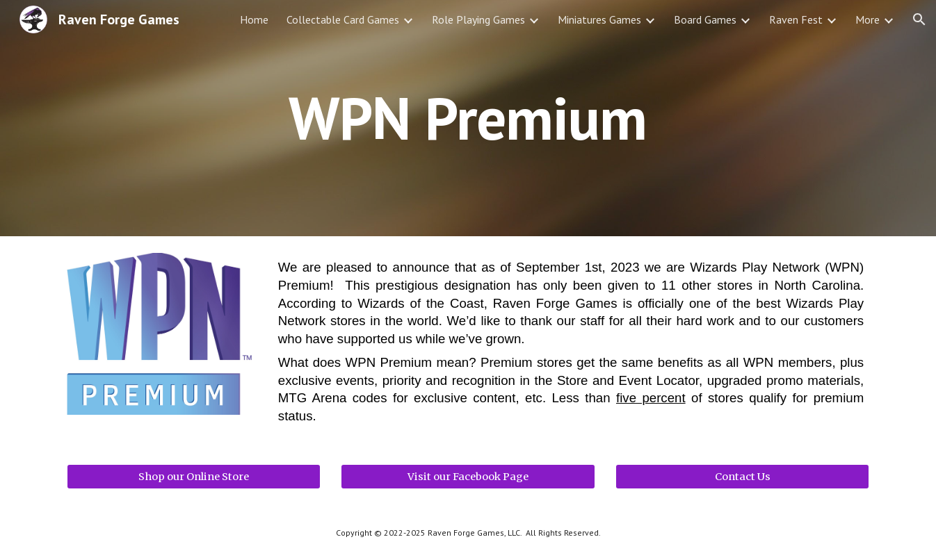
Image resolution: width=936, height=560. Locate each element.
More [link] (868, 19)
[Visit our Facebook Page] (468, 476)
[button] (919, 19)
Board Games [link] (705, 19)
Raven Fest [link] (796, 19)
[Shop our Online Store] (194, 476)
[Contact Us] (742, 476)
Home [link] (254, 19)
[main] (468, 118)
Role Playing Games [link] (478, 19)
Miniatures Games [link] (599, 19)
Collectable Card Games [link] (343, 19)
